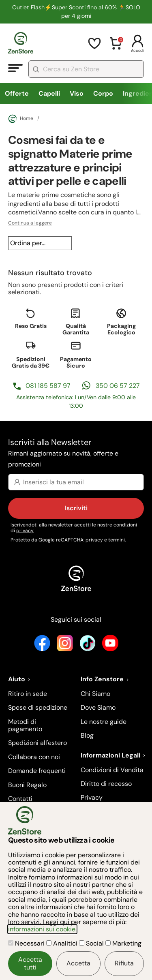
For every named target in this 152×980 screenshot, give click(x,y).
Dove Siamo (98, 707)
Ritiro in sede (28, 694)
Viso (77, 93)
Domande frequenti (37, 771)
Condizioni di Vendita (112, 770)
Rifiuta (124, 963)
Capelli (49, 93)
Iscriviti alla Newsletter (76, 454)
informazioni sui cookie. (42, 929)
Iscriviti (76, 508)
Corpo (103, 93)
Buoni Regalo (27, 785)
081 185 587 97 (48, 386)
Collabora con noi (34, 757)
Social (92, 943)
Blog (87, 735)
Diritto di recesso (106, 784)
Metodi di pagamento (25, 725)
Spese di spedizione (38, 707)
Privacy (92, 797)
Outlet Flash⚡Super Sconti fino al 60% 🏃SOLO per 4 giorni (76, 12)
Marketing (123, 943)
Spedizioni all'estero (37, 743)
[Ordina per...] (40, 243)
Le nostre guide (104, 722)
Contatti (20, 799)
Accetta (78, 963)
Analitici (63, 943)
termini (117, 540)
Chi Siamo (95, 694)
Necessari (27, 943)
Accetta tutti (30, 963)
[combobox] (86, 69)
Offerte (17, 93)
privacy (25, 531)
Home (21, 119)
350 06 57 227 (118, 386)
